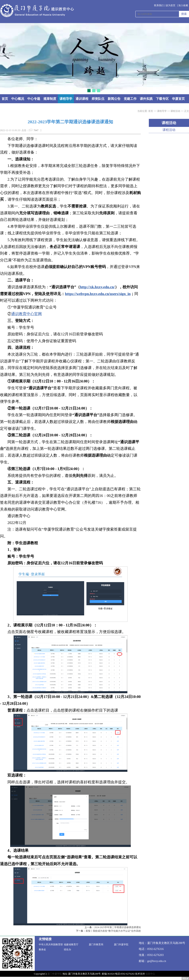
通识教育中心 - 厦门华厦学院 (37, 11)
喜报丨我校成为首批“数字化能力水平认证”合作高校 (113, 931)
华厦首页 (178, 99)
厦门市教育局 (96, 945)
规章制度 (50, 99)
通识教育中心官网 (27, 314)
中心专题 (34, 99)
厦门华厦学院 (121, 945)
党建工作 (130, 99)
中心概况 (18, 99)
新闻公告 (114, 99)
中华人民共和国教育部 (51, 945)
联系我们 (159, 5)
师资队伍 (98, 99)
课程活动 (175, 111)
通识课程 (82, 99)
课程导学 (66, 99)
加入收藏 (183, 5)
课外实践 (146, 99)
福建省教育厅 (71, 945)
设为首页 (171, 5)
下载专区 (162, 99)
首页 (5, 99)
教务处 (42, 950)
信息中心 (150, 974)
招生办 (67, 950)
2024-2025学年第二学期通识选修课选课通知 (117, 927)
